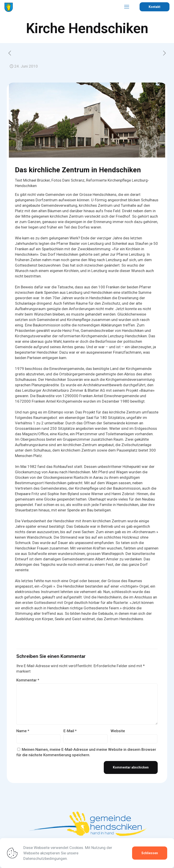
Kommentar (28, 682)
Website (118, 733)
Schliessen (150, 853)
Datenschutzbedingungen (45, 858)
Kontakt (155, 7)
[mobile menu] (127, 7)
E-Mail (70, 733)
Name (23, 733)
